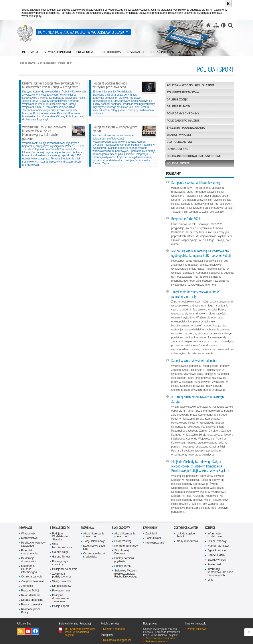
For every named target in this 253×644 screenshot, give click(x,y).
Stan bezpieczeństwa (183, 92)
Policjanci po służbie (183, 121)
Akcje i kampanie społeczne (94, 535)
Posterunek (215, 564)
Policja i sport (65, 63)
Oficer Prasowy (217, 541)
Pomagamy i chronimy (183, 114)
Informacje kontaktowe (215, 535)
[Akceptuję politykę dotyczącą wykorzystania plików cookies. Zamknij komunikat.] (228, 4)
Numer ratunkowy (218, 546)
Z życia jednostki (47, 63)
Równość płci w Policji (31, 611)
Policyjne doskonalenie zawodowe (194, 156)
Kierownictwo (29, 538)
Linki (210, 580)
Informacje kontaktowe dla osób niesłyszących (220, 572)
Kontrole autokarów (126, 546)
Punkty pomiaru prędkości (124, 560)
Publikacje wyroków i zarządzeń (33, 544)
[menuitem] (31, 51)
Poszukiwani (153, 538)
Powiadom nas (177, 149)
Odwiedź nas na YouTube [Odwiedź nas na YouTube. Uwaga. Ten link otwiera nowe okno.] (28, 631)
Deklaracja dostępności (29, 560)
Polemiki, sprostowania (29, 552)
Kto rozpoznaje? (155, 543)
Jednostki (27, 586)
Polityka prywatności (157, 641)
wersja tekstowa (197, 629)
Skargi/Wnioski (217, 560)
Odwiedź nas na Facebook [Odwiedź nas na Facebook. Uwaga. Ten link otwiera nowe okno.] (36, 631)
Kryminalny (150, 528)
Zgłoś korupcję (217, 551)
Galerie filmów (178, 106)
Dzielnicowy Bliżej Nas (94, 547)
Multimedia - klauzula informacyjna (29, 569)
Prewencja (87, 528)
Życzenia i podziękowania (186, 128)
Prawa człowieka (32, 605)
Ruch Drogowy (121, 528)
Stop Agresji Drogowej (122, 552)
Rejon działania (31, 595)
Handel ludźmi (216, 555)
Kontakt (210, 528)
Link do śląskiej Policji (186, 535)
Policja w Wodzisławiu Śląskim (190, 85)
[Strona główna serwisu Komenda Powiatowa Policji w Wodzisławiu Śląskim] (209, 25)
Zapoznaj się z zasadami (160, 638)
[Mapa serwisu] (216, 25)
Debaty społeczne (32, 600)
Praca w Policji (30, 591)
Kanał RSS (20, 631)
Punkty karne (123, 566)
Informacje (26, 528)
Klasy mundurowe (188, 541)
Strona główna (28, 63)
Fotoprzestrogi (123, 541)
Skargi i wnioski (179, 135)
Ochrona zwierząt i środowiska (95, 555)
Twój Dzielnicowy (94, 541)
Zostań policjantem (186, 528)
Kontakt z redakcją (114, 629)
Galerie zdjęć (177, 100)
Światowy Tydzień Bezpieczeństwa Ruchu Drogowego (126, 574)
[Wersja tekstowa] (223, 25)
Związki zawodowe (33, 581)
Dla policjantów (180, 142)
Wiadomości (29, 534)
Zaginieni (151, 534)
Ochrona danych (31, 577)
